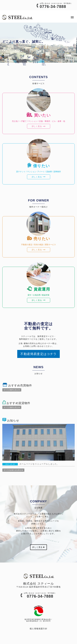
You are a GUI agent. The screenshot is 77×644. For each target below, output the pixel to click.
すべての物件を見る (12, 390)
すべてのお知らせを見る (13, 470)
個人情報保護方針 (38, 629)
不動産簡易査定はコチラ (38, 354)
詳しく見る (38, 547)
